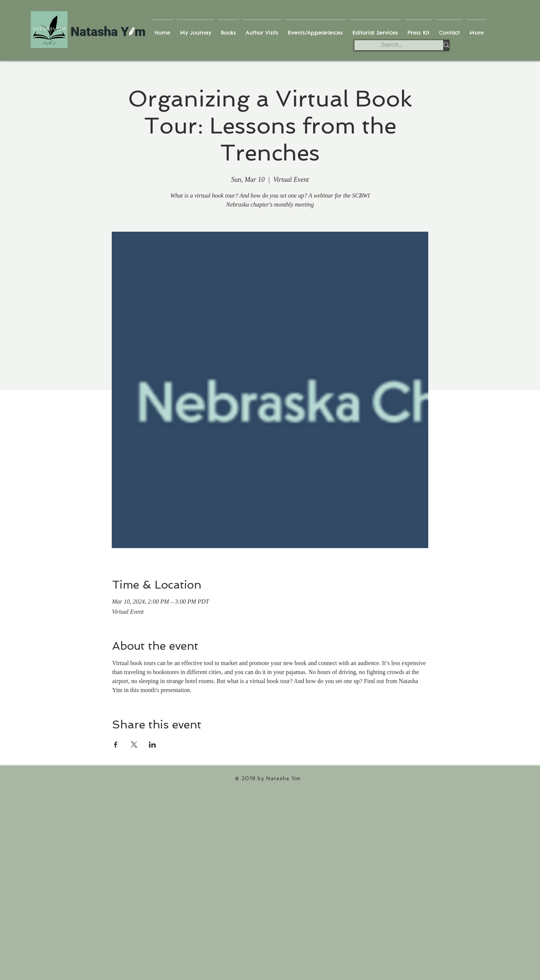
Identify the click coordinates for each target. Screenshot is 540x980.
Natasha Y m (108, 31)
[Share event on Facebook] (116, 745)
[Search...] (391, 45)
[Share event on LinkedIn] (152, 745)
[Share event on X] (134, 745)
